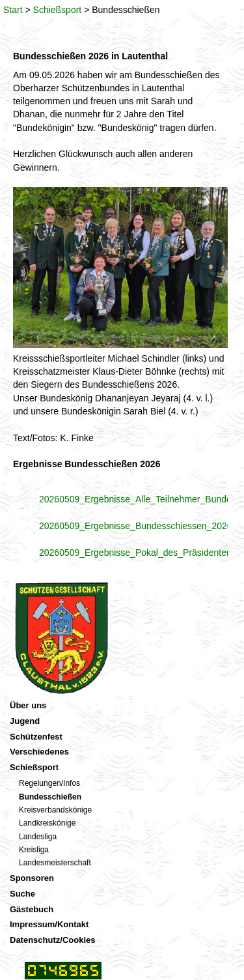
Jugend (25, 721)
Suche (22, 894)
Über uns (28, 705)
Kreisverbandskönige (55, 810)
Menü (215, 13)
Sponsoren (32, 878)
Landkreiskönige (47, 823)
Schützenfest (36, 737)
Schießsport (58, 10)
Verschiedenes (39, 752)
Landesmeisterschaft (55, 863)
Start (13, 10)
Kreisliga (34, 850)
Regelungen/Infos (49, 783)
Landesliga (38, 837)
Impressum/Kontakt (49, 924)
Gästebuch (32, 909)
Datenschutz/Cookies (52, 940)
